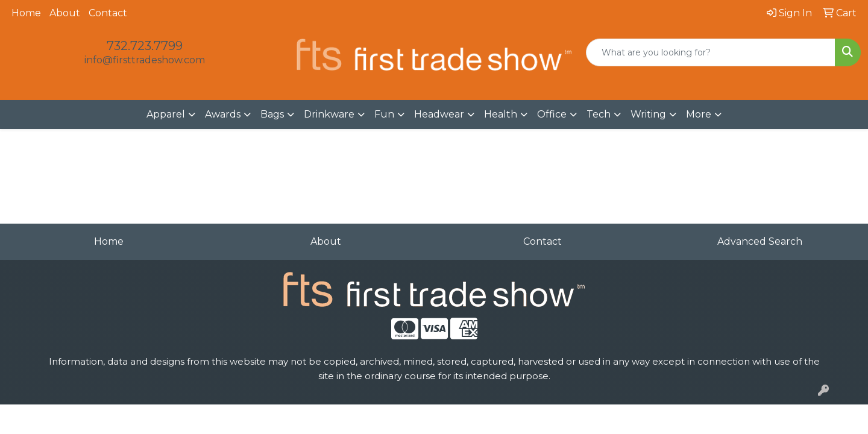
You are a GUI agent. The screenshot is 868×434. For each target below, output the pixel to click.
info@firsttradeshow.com (145, 60)
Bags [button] (272, 114)
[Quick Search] (711, 52)
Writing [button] (648, 114)
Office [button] (552, 114)
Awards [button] (223, 114)
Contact (108, 13)
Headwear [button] (439, 114)
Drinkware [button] (329, 114)
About (65, 13)
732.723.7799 (145, 46)
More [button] (699, 114)
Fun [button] (384, 114)
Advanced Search (760, 241)
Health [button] (501, 114)
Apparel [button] (166, 114)
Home (26, 13)
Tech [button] (599, 114)
